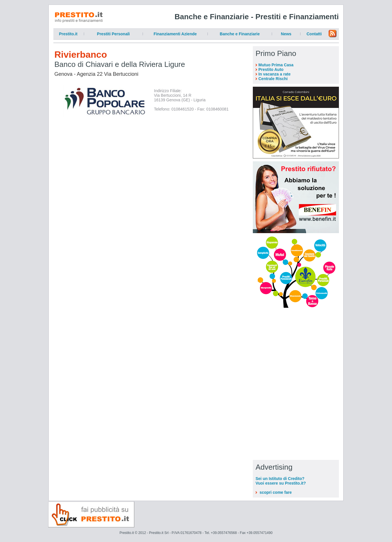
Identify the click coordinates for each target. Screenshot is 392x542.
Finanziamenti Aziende (175, 34)
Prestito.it (68, 34)
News (286, 34)
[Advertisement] (296, 347)
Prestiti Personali (113, 34)
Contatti (314, 34)
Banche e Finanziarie (240, 34)
